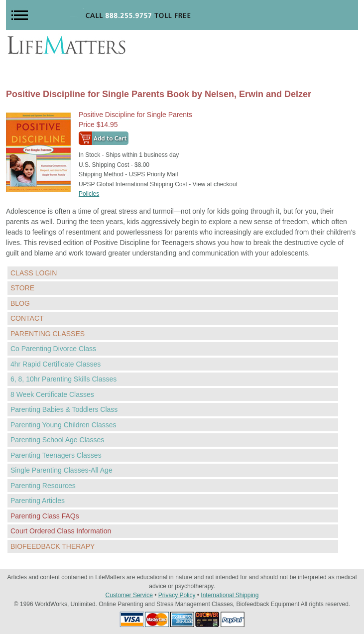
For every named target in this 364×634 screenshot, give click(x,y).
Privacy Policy (177, 595)
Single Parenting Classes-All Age (61, 470)
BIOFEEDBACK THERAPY (53, 546)
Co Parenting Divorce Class (53, 349)
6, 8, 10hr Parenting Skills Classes (63, 379)
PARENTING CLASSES (48, 334)
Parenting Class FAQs (45, 516)
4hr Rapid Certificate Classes (56, 364)
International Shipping (230, 595)
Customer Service (129, 595)
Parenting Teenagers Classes (56, 455)
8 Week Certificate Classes (52, 394)
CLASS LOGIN (34, 273)
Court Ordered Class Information (61, 531)
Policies (89, 194)
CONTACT (27, 318)
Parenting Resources (43, 486)
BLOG (20, 303)
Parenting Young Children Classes (63, 425)
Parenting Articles (38, 501)
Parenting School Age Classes (57, 440)
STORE (22, 288)
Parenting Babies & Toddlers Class (64, 409)
